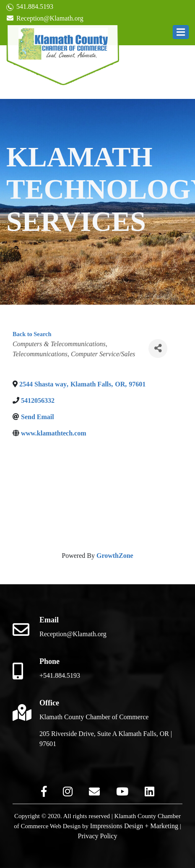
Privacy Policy (98, 836)
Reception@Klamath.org (45, 18)
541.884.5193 (30, 7)
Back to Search (32, 334)
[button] (181, 32)
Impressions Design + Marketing (134, 826)
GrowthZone (115, 556)
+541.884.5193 (60, 675)
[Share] (158, 348)
